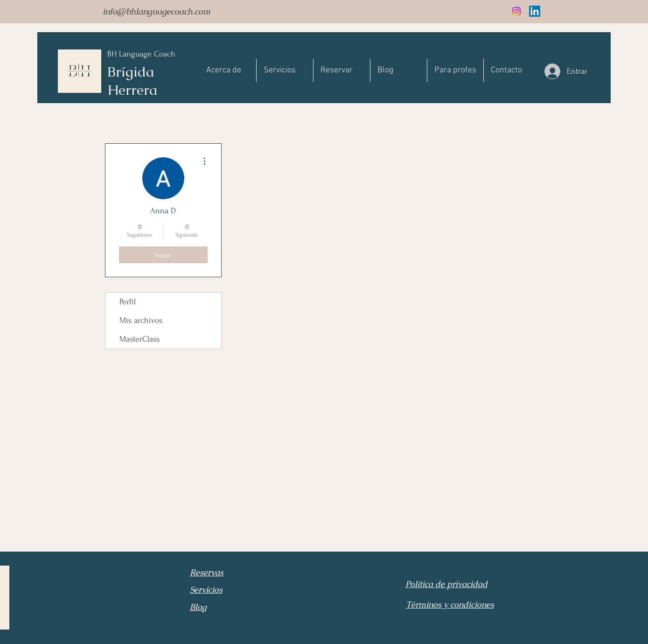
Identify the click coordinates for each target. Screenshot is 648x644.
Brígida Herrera (132, 81)
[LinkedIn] (535, 11)
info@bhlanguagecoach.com (157, 11)
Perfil (128, 302)
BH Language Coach (141, 54)
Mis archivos (141, 320)
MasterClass (139, 339)
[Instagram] (516, 11)
